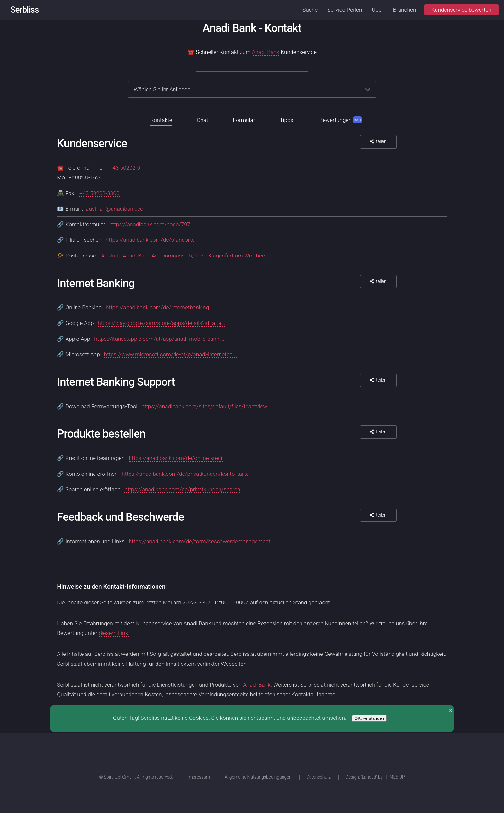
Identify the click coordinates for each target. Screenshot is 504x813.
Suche (310, 10)
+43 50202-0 (125, 168)
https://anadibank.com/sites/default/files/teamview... (206, 406)
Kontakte (161, 120)
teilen (381, 141)
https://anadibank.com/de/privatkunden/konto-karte (185, 474)
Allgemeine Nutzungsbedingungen (258, 777)
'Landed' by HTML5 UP (383, 777)
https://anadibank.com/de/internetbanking (157, 307)
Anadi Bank (266, 52)
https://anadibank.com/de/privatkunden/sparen (182, 489)
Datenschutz (319, 777)
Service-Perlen (345, 10)
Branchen (405, 10)
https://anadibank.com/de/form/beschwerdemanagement (199, 541)
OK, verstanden (369, 718)
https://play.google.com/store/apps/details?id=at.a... (161, 323)
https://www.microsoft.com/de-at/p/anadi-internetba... (170, 354)
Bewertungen (341, 120)
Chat (203, 120)
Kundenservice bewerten (461, 10)
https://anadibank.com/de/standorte (150, 240)
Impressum (199, 777)
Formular (244, 120)
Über (378, 10)
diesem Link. (114, 633)
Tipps (286, 120)
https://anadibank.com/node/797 (150, 224)
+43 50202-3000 (99, 193)
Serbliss (25, 10)
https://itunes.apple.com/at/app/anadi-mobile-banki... (159, 339)
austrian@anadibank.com (117, 209)
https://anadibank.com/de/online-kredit (176, 458)
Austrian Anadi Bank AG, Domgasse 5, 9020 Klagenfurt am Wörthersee (187, 256)
